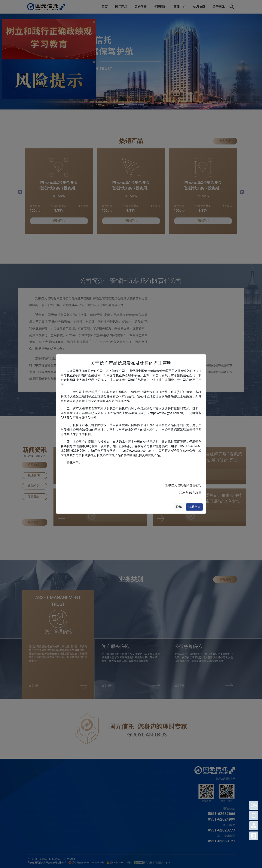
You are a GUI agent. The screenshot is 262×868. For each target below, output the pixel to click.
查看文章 (194, 507)
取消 (179, 507)
